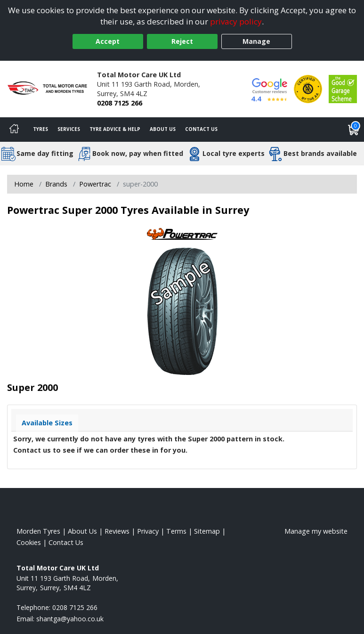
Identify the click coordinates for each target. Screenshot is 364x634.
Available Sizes (47, 423)
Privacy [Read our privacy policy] (148, 531)
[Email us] (70, 619)
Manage (256, 41)
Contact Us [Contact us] (201, 129)
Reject (182, 41)
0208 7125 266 (120, 103)
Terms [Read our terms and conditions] (176, 531)
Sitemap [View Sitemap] (207, 531)
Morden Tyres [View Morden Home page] (38, 531)
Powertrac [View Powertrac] (95, 184)
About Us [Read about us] (82, 531)
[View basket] (354, 130)
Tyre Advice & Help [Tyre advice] (115, 129)
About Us (163, 129)
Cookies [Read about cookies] (29, 542)
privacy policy (236, 21)
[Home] (14, 130)
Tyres (40, 129)
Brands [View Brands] (56, 184)
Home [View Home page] (24, 184)
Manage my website (316, 531)
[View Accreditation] (308, 88)
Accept (108, 41)
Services (69, 129)
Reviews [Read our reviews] (117, 531)
